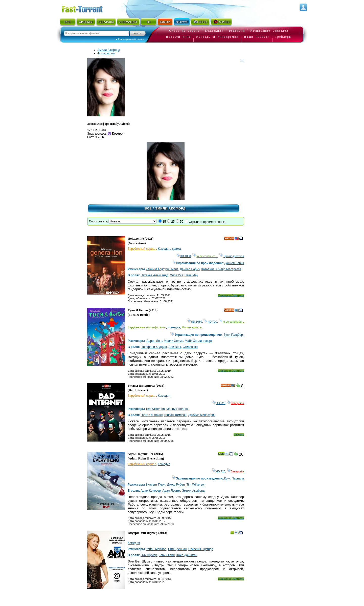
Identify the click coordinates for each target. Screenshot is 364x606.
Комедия (164, 249)
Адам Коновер (151, 491)
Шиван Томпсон (175, 415)
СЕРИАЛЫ (106, 22)
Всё (148, 208)
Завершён (235, 403)
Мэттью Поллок (177, 409)
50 (182, 222)
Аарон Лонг (154, 341)
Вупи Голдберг (234, 335)
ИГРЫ (200, 22)
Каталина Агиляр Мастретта (221, 269)
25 (173, 222)
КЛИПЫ (221, 22)
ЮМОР (165, 22)
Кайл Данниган (187, 555)
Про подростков (232, 256)
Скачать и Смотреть (231, 295)
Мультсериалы (192, 327)
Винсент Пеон (155, 485)
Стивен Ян (190, 347)
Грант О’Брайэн (152, 415)
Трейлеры (283, 37)
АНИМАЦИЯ (128, 22)
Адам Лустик (172, 491)
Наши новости (257, 37)
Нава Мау (191, 275)
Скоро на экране (184, 31)
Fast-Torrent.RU (87, 8)
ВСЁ (67, 22)
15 (164, 222)
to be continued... (205, 256)
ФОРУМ (182, 22)
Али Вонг (175, 347)
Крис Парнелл (234, 478)
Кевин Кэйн (167, 555)
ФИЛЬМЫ (86, 22)
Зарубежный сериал (142, 249)
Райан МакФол (156, 549)
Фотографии (106, 53)
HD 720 (210, 322)
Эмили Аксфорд (109, 50)
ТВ (148, 22)
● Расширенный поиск (130, 39)
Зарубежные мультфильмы (147, 327)
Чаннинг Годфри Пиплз (162, 269)
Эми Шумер (149, 555)
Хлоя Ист (176, 275)
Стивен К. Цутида (201, 549)
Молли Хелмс (173, 341)
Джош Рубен (176, 485)
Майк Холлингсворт (199, 341)
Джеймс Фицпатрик (202, 415)
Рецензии (237, 31)
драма (176, 249)
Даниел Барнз (234, 263)
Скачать (239, 435)
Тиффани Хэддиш (154, 347)
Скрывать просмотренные (207, 222)
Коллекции (214, 31)
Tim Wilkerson (155, 409)
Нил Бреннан (177, 549)
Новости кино (178, 37)
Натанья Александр (154, 275)
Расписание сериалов (269, 31)
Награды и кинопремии (217, 37)
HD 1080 (183, 256)
